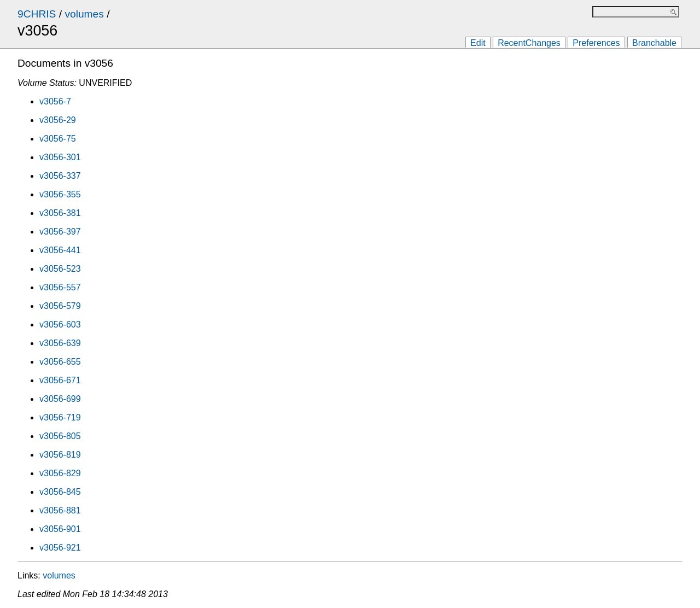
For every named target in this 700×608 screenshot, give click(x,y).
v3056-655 (60, 362)
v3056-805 (60, 436)
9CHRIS (37, 14)
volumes (84, 14)
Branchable (654, 43)
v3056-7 (55, 101)
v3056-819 (60, 455)
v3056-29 (58, 120)
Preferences (596, 43)
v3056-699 (60, 399)
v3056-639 (60, 343)
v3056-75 (58, 139)
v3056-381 (60, 213)
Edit (478, 43)
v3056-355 (60, 194)
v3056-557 (60, 287)
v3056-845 (60, 492)
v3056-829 (60, 473)
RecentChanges (529, 43)
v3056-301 (60, 157)
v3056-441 (60, 250)
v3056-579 (60, 306)
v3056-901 (60, 529)
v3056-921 (60, 548)
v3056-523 (60, 269)
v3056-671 (60, 380)
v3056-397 (60, 232)
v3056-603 (60, 325)
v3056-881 (60, 510)
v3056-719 (60, 417)
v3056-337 (60, 176)
